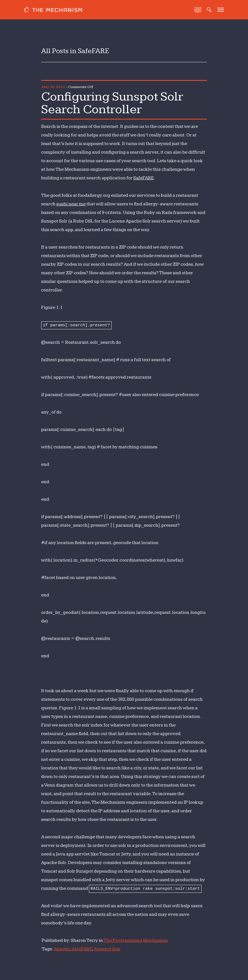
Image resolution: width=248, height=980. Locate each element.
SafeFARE (144, 178)
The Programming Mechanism (136, 940)
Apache (62, 949)
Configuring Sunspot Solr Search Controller (112, 103)
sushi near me (71, 204)
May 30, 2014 (53, 87)
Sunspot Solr (107, 949)
